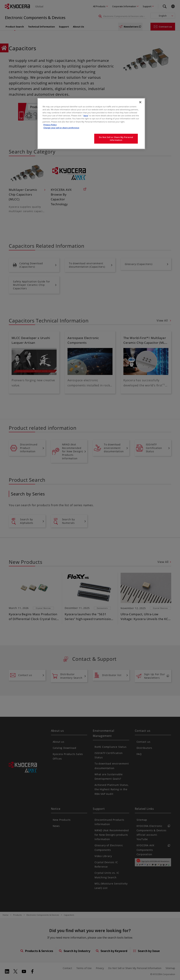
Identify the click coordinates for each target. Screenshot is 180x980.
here (86, 115)
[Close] (140, 102)
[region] (91, 124)
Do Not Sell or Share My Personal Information (116, 139)
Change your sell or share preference (61, 128)
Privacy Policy (50, 125)
